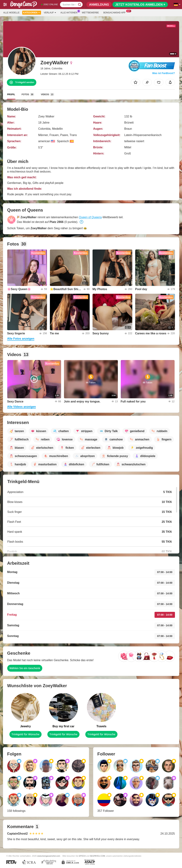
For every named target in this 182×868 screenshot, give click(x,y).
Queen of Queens (90, 217)
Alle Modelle (11, 13)
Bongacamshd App (115, 12)
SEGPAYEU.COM (97, 856)
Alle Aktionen (70, 12)
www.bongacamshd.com (49, 856)
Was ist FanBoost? (164, 73)
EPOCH (82, 856)
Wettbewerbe (90, 13)
